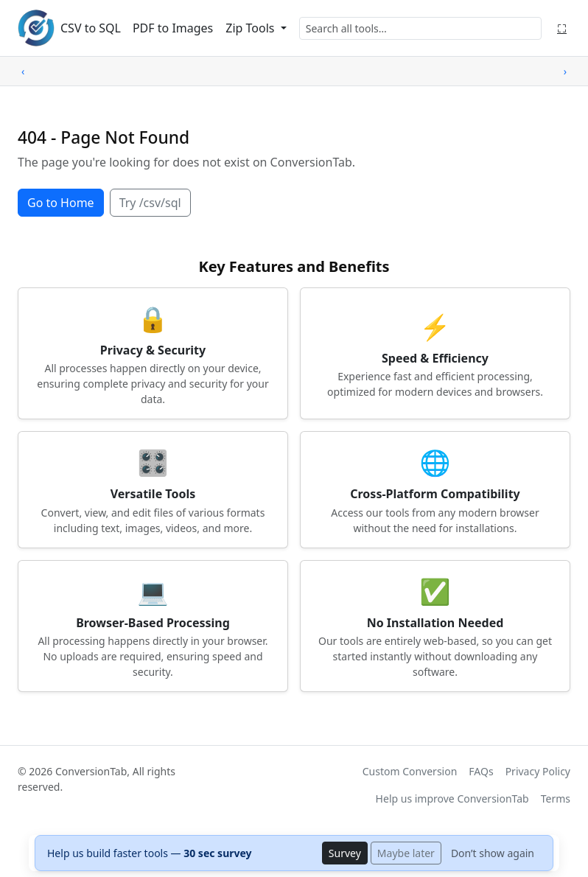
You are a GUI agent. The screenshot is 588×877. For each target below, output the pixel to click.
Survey (345, 853)
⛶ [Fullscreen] (562, 28)
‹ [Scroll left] (23, 71)
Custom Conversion (410, 771)
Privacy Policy (538, 771)
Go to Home (61, 203)
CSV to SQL (91, 28)
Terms (556, 799)
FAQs (481, 771)
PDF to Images (173, 28)
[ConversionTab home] (36, 28)
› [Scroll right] (565, 71)
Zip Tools (251, 28)
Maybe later (406, 853)
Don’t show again (493, 853)
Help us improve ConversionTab (452, 799)
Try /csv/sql (150, 203)
